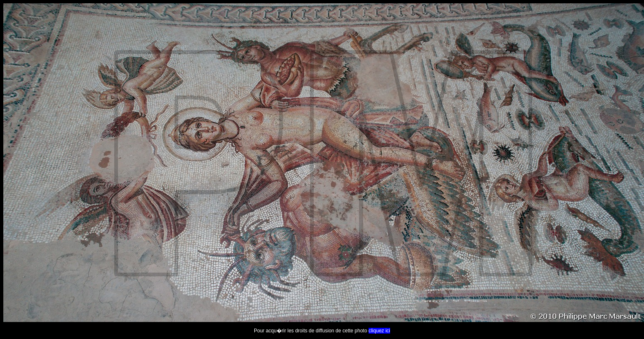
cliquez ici (379, 331)
